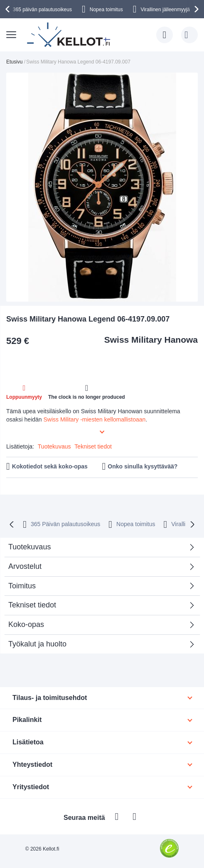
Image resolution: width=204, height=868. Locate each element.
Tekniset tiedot (93, 446)
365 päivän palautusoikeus (42, 10)
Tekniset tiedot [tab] (32, 605)
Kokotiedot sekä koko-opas (50, 466)
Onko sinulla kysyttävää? (143, 466)
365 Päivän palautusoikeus (65, 524)
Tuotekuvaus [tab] (29, 547)
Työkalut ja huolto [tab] (37, 644)
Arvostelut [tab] (99, 569)
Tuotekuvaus (54, 446)
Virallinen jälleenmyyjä (166, 10)
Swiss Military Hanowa (151, 340)
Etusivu (14, 62)
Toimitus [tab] (22, 586)
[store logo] (69, 35)
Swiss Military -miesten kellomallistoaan (95, 419)
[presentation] (9, 9)
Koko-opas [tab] (26, 624)
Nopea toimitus (106, 10)
